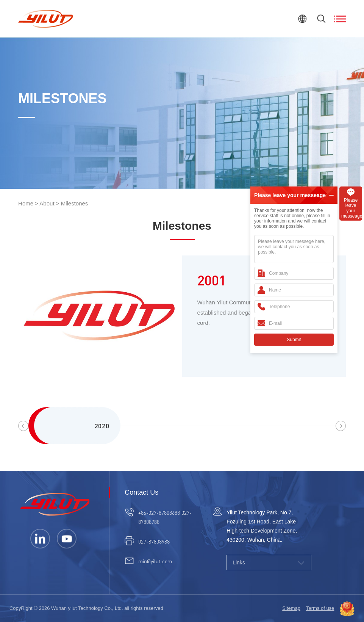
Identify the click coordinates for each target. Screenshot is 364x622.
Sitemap (291, 608)
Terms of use (320, 608)
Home (26, 203)
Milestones (75, 203)
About (47, 203)
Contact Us (141, 492)
